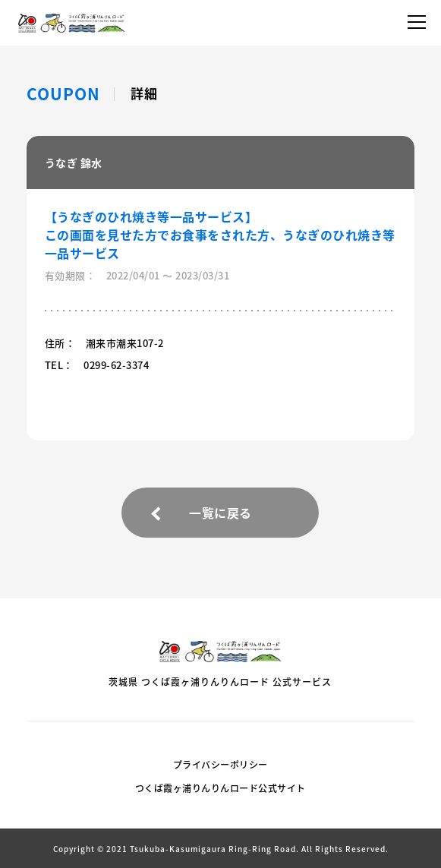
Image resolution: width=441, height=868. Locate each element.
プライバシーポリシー (220, 765)
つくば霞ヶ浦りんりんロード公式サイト (220, 788)
